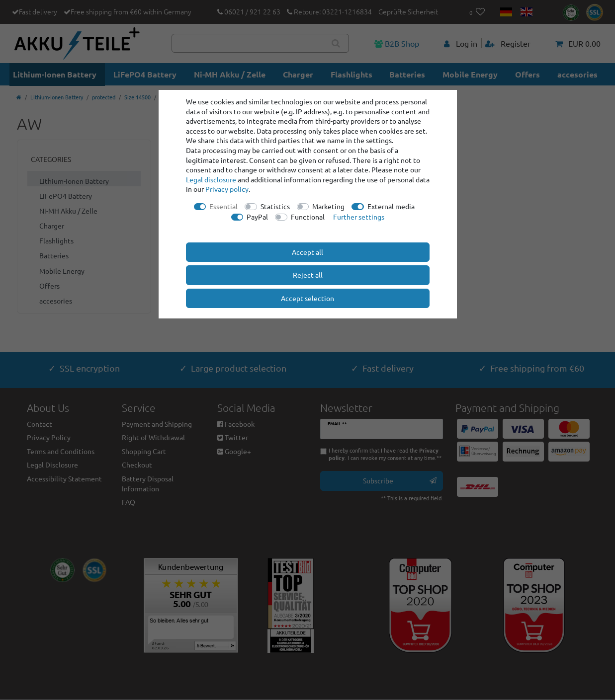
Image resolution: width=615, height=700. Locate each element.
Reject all (308, 275)
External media (391, 206)
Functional (308, 217)
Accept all (307, 252)
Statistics (275, 206)
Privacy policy (227, 189)
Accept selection (307, 298)
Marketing (328, 206)
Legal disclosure (211, 179)
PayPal (257, 217)
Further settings (359, 217)
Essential (223, 206)
